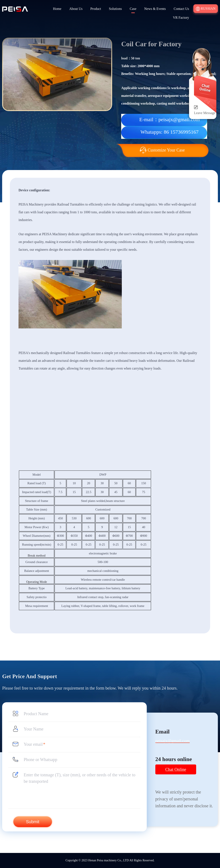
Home (57, 9)
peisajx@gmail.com (173, 741)
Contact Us (181, 9)
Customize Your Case (162, 150)
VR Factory (181, 18)
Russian (206, 9)
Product (96, 9)
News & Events (155, 9)
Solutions (115, 9)
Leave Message (205, 113)
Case (133, 9)
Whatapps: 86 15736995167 (170, 132)
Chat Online (176, 769)
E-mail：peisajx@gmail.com (169, 119)
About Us (76, 9)
